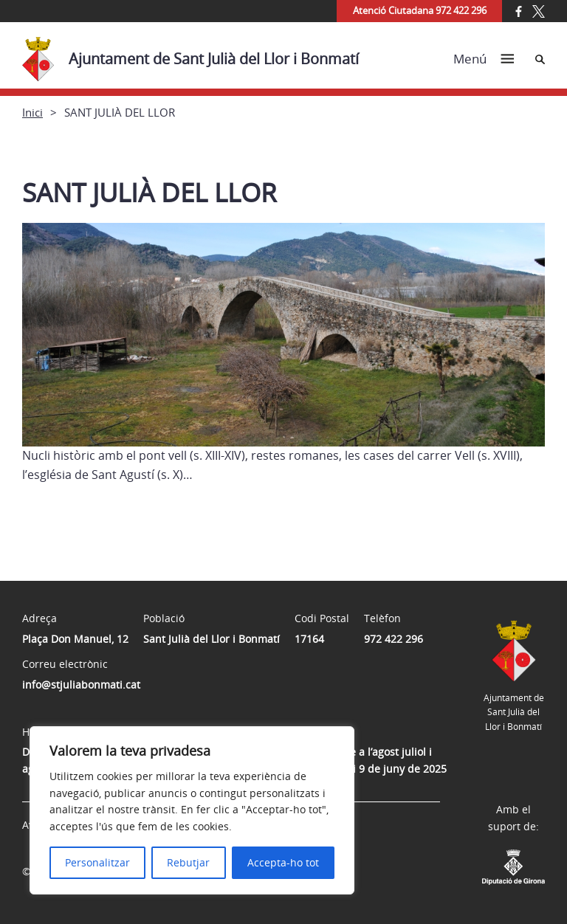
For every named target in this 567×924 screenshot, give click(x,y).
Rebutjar (188, 862)
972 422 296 (394, 639)
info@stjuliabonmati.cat (81, 685)
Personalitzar (97, 862)
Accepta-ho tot (283, 862)
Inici (32, 112)
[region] (192, 810)
